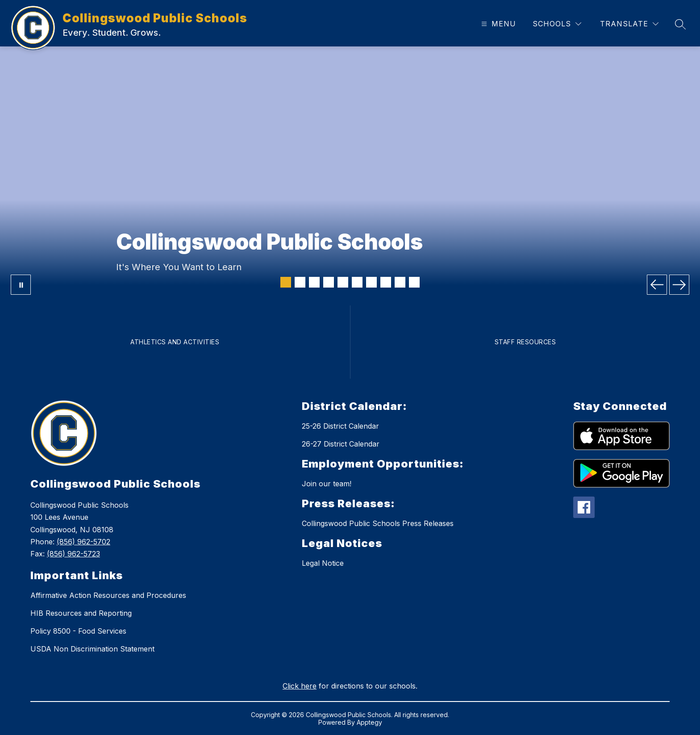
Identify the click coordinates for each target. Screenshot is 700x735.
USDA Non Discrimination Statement (92, 649)
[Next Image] (679, 285)
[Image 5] (343, 282)
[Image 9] (400, 282)
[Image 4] (329, 282)
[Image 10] (414, 282)
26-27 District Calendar (341, 444)
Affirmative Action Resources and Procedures (108, 595)
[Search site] (680, 24)
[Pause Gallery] (21, 285)
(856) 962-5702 (83, 542)
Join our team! (327, 484)
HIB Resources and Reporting (81, 613)
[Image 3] (314, 282)
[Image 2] (300, 282)
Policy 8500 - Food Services (78, 631)
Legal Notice (323, 563)
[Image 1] (286, 282)
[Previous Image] (657, 285)
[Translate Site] (629, 24)
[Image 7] (371, 282)
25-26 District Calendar (340, 426)
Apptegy (369, 722)
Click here (300, 686)
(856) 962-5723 (73, 554)
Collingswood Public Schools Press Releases (378, 523)
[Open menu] (498, 24)
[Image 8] (386, 282)
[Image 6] (357, 282)
